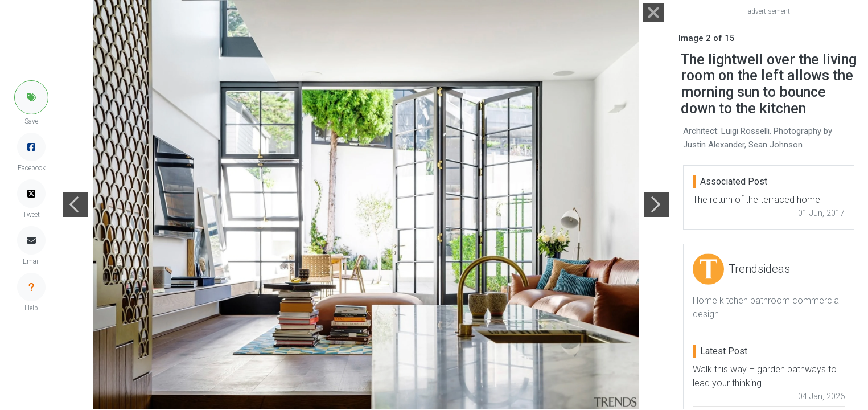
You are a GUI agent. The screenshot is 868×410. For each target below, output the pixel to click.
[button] (31, 97)
